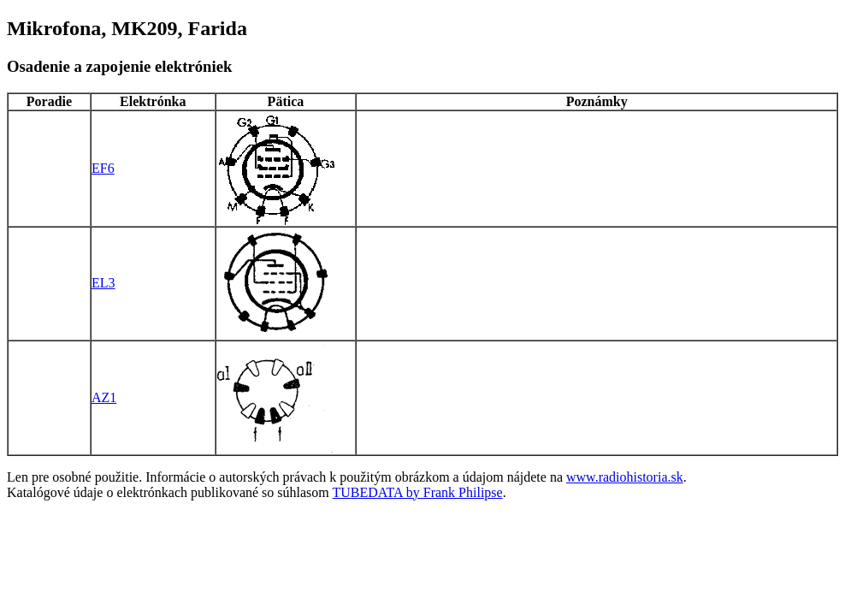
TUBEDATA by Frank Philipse (418, 492)
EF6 (103, 168)
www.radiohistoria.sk (625, 477)
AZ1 (104, 397)
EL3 (103, 283)
